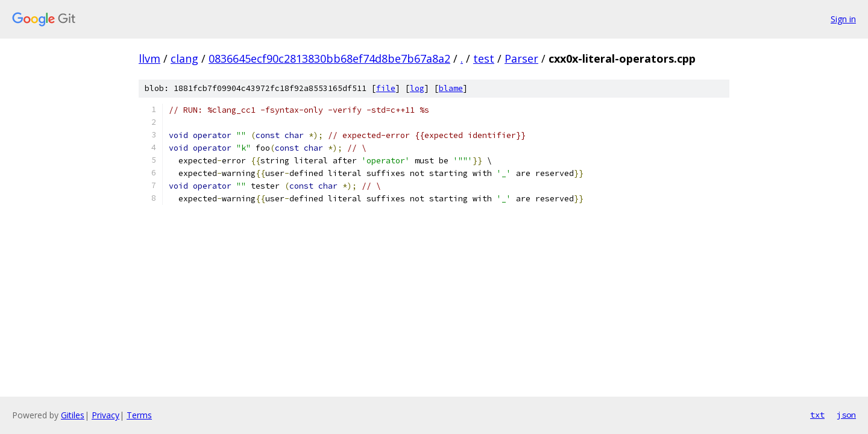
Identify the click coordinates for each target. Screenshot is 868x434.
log (417, 88)
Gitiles (73, 415)
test (484, 58)
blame (451, 88)
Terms (139, 415)
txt (817, 415)
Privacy (105, 415)
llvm (149, 58)
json (846, 415)
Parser (521, 58)
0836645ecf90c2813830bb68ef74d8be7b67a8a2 (329, 58)
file (386, 88)
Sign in (843, 19)
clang (184, 58)
